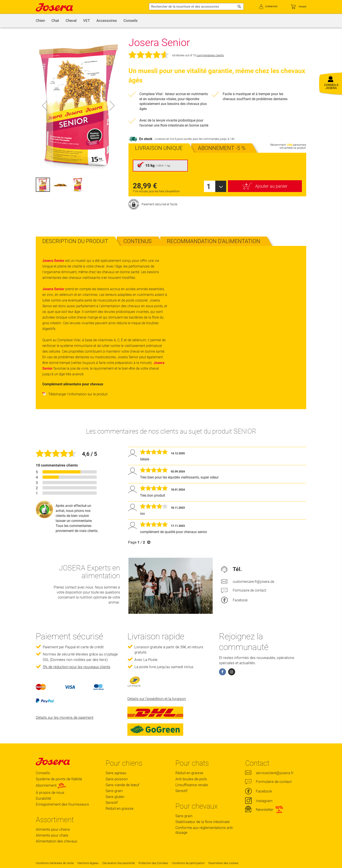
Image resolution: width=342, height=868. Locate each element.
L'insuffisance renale (192, 785)
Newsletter (265, 810)
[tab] (75, 241)
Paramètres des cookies (223, 863)
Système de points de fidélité (59, 779)
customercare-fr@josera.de (253, 582)
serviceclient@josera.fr (275, 773)
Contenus (138, 241)
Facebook (240, 600)
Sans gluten (115, 797)
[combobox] (196, 7)
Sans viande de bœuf (122, 785)
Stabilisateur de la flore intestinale (203, 822)
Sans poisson (117, 779)
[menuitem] (40, 21)
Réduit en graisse (120, 808)
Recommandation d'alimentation (214, 241)
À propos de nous (50, 793)
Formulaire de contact (250, 590)
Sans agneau (116, 773)
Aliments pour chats (52, 835)
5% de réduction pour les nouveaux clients (77, 667)
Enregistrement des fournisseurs (62, 804)
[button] (44, 106)
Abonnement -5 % (222, 148)
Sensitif (112, 803)
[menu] (171, 21)
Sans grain (114, 791)
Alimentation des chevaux (56, 841)
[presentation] (159, 148)
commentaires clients (210, 55)
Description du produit (75, 241)
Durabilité (43, 798)
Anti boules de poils (191, 779)
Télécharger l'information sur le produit (75, 394)
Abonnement (51, 785)
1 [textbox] (209, 186)
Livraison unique (159, 148)
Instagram (264, 801)
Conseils (43, 773)
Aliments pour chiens (53, 829)
